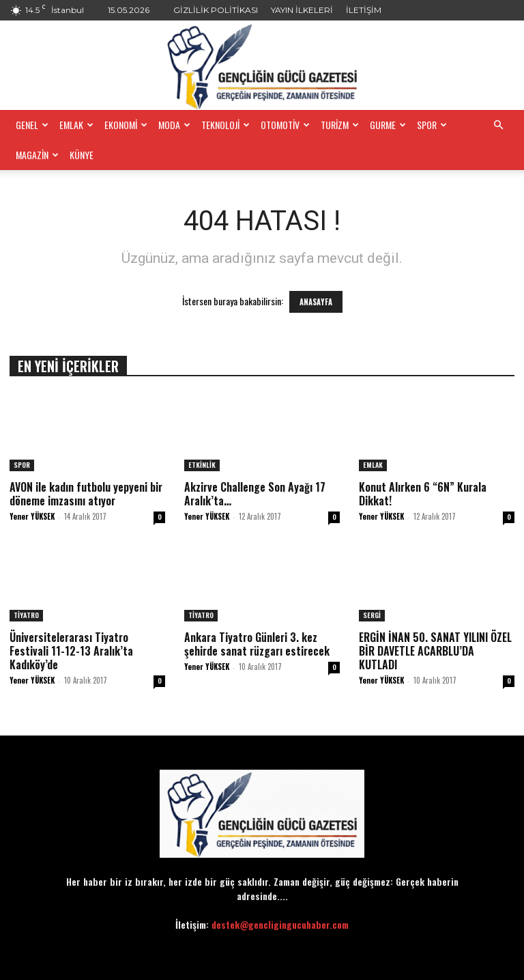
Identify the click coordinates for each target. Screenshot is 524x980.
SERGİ (372, 615)
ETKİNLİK (202, 465)
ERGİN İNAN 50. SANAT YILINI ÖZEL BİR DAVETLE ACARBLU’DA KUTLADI (435, 651)
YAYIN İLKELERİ (302, 10)
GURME (388, 125)
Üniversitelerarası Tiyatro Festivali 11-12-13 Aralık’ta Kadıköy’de (71, 651)
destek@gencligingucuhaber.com (280, 924)
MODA (174, 125)
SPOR (432, 125)
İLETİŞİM (364, 10)
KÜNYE (82, 155)
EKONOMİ (126, 125)
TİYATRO (26, 615)
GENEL (32, 125)
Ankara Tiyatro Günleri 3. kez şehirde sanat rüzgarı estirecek (257, 644)
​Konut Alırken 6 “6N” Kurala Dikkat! (423, 494)
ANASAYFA (316, 302)
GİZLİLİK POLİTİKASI (216, 10)
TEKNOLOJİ (225, 125)
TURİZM (340, 125)
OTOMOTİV (285, 125)
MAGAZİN (37, 155)
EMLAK (76, 125)
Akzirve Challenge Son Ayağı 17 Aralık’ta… (255, 494)
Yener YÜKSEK (32, 516)
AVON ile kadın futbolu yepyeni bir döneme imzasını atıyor (86, 494)
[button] (498, 125)
